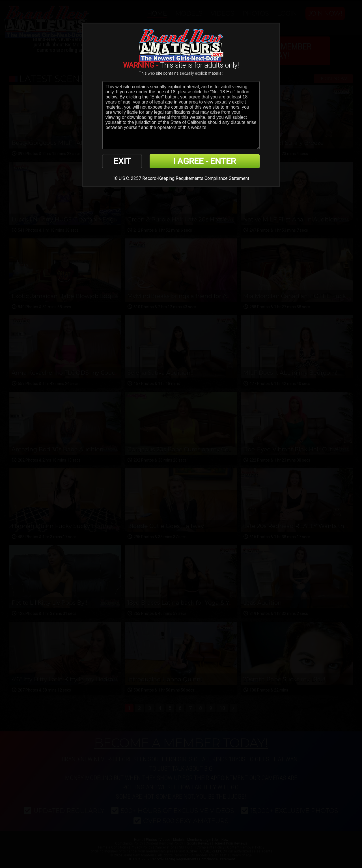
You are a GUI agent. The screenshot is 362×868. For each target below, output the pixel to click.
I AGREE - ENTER (204, 161)
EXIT (122, 161)
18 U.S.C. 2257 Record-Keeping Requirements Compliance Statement (181, 178)
